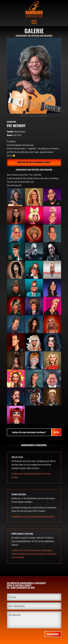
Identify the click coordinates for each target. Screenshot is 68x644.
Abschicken (53, 634)
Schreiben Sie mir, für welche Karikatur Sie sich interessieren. (33, 516)
